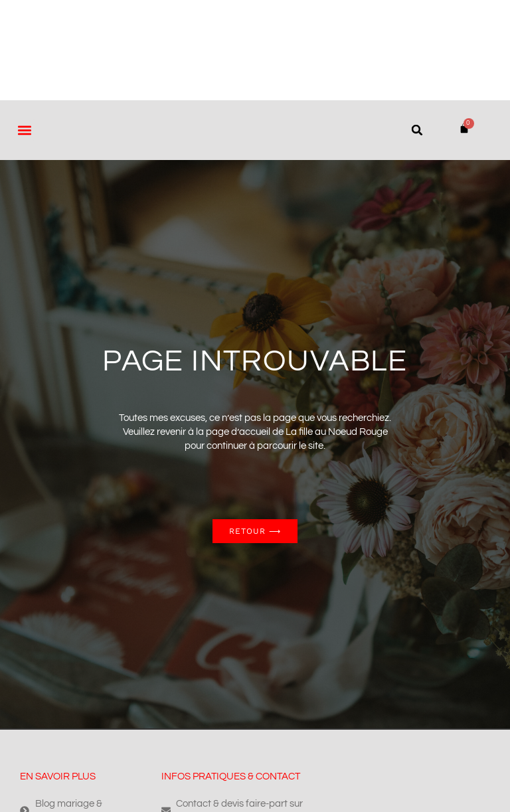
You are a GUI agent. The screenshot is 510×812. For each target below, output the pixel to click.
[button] (24, 130)
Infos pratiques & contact (231, 776)
